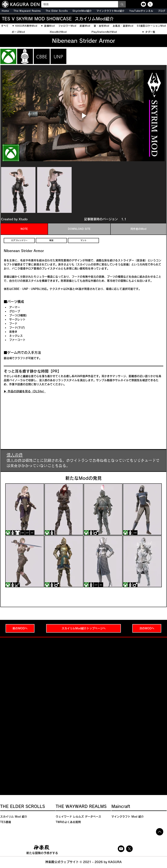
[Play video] (83, 116)
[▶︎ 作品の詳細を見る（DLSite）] (25, 391)
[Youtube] (143, 4)
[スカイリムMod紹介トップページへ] (83, 628)
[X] (150, 4)
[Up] (160, 832)
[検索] (77, 4)
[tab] (24, 229)
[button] (57, 11)
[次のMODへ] (147, 628)
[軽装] (51, 241)
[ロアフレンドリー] (19, 241)
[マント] (83, 241)
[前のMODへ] (20, 628)
